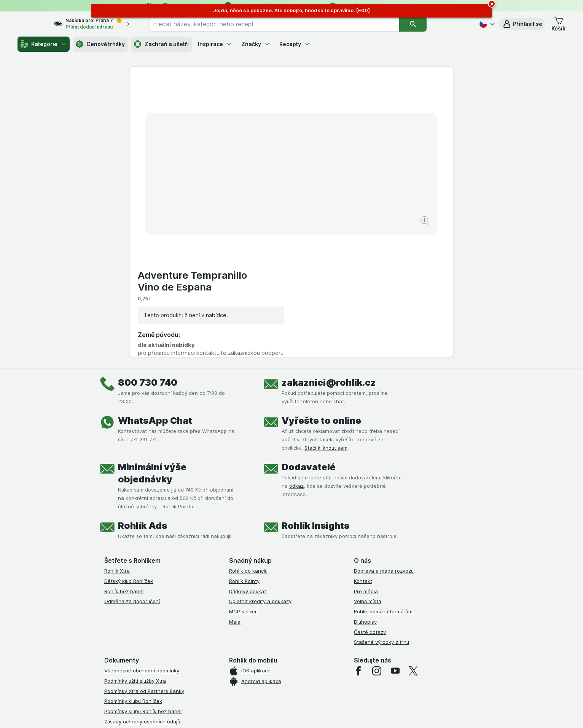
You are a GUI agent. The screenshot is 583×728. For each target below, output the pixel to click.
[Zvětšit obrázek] (265, 198)
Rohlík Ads (143, 395)
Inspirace (215, 44)
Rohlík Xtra (117, 440)
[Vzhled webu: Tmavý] (328, 713)
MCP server (243, 481)
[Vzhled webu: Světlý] (292, 713)
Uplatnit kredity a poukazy (260, 470)
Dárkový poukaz (248, 460)
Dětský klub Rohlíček (129, 450)
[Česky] (486, 24)
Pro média (366, 460)
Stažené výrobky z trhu (381, 511)
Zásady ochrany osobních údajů (142, 591)
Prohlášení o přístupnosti (134, 631)
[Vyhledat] (427, 24)
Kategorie (44, 44)
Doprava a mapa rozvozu (384, 440)
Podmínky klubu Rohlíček (133, 570)
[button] (522, 24)
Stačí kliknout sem (326, 317)
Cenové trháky (100, 44)
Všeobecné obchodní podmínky (142, 540)
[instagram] (377, 540)
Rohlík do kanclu (248, 440)
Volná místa (368, 470)
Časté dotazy (370, 501)
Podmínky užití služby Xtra (135, 550)
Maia (235, 491)
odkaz (296, 355)
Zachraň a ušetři (161, 44)
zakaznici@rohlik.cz (329, 251)
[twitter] (413, 540)
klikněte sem (190, 663)
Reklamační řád (122, 611)
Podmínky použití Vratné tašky (140, 601)
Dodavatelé (309, 336)
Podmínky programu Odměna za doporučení (156, 621)
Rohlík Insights (315, 395)
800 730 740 (148, 251)
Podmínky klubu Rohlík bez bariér (143, 580)
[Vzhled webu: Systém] (256, 713)
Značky (256, 44)
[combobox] (288, 24)
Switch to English (303, 681)
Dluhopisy (365, 491)
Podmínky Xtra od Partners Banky (144, 560)
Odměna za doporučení (132, 470)
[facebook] (358, 540)
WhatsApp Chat (155, 290)
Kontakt (363, 450)
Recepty (295, 44)
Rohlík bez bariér (124, 460)
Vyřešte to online (321, 290)
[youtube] (395, 540)
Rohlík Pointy (244, 450)
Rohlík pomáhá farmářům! (384, 481)
